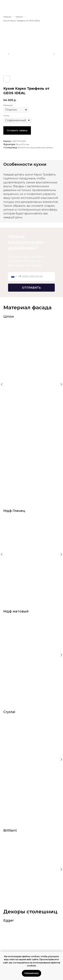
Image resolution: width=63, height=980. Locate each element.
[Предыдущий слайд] (9, 54)
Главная (7, 17)
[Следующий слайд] (54, 54)
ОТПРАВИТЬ (31, 288)
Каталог (19, 17)
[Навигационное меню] (58, 7)
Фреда (17, 895)
